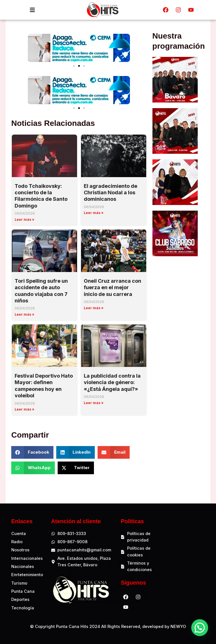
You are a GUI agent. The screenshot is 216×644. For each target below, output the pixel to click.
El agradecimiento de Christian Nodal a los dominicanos (111, 193)
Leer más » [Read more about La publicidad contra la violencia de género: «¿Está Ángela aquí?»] (94, 403)
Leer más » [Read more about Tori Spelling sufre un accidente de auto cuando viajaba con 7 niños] (24, 314)
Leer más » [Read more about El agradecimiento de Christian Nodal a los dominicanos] (94, 213)
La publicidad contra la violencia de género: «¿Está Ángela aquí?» (112, 382)
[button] (74, 66)
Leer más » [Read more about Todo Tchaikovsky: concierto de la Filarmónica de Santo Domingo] (24, 220)
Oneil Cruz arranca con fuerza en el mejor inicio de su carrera (112, 288)
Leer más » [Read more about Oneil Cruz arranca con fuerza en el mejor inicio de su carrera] (94, 308)
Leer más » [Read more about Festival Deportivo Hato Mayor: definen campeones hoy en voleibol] (24, 409)
